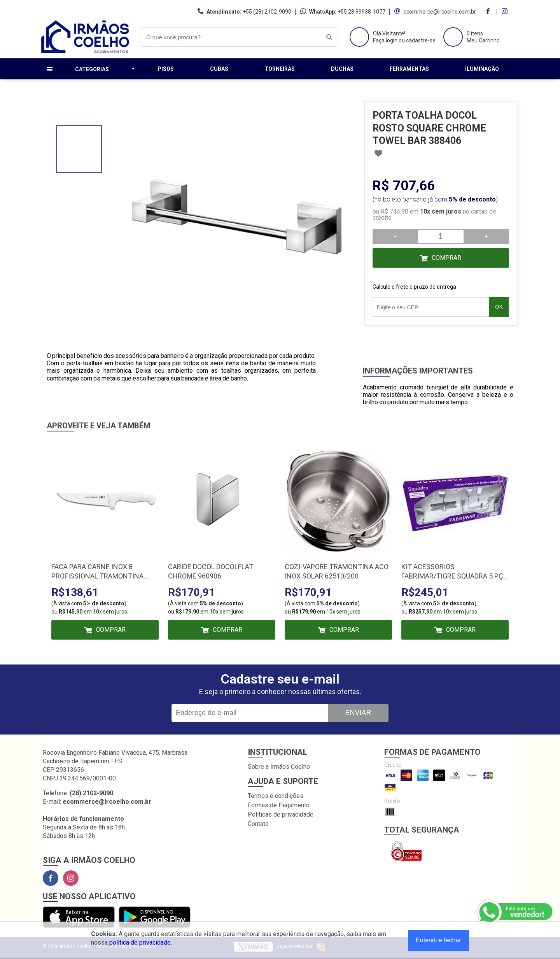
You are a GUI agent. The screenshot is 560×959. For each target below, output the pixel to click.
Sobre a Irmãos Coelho (279, 767)
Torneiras (280, 69)
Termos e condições (276, 796)
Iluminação (482, 69)
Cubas (219, 69)
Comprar (446, 258)
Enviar (358, 713)
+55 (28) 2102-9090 (267, 12)
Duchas (342, 69)
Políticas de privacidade (281, 814)
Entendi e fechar (438, 940)
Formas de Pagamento (279, 805)
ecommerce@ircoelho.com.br (440, 12)
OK (499, 307)
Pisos (166, 69)
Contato (258, 824)
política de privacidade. (141, 942)
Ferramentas (409, 69)
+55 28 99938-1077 (361, 12)
